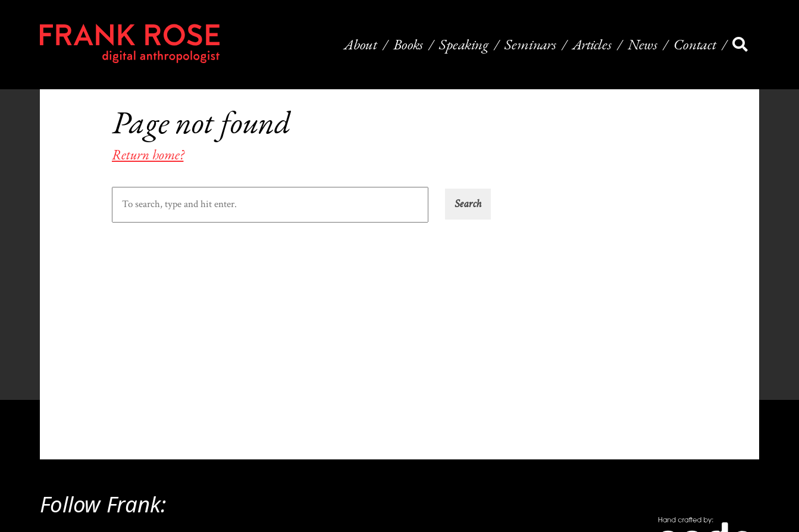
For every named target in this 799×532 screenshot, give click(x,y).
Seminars (530, 45)
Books (408, 45)
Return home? (148, 155)
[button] (468, 204)
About (361, 45)
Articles (592, 45)
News (643, 45)
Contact (695, 45)
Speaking (464, 45)
